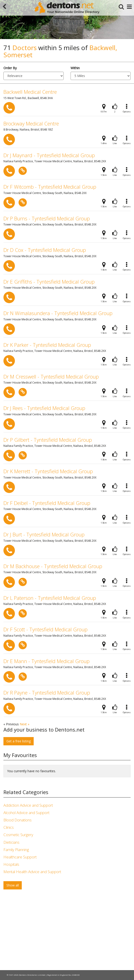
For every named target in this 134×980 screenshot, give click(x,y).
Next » (25, 724)
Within (75, 68)
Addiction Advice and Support (28, 805)
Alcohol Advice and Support (26, 813)
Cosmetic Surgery (18, 835)
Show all (13, 885)
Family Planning (16, 850)
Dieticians (11, 842)
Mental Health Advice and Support (32, 872)
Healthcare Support (20, 857)
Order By (10, 68)
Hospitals (11, 864)
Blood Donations (18, 820)
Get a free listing (19, 741)
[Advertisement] (67, 931)
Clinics (9, 827)
